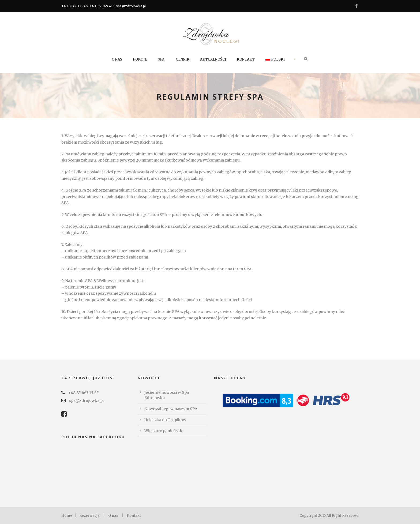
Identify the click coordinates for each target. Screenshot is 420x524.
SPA (161, 59)
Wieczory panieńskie (164, 431)
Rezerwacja (89, 516)
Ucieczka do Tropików (165, 420)
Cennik (183, 59)
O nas (117, 59)
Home (67, 516)
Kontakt (246, 59)
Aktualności (213, 59)
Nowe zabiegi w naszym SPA (171, 409)
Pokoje (140, 59)
